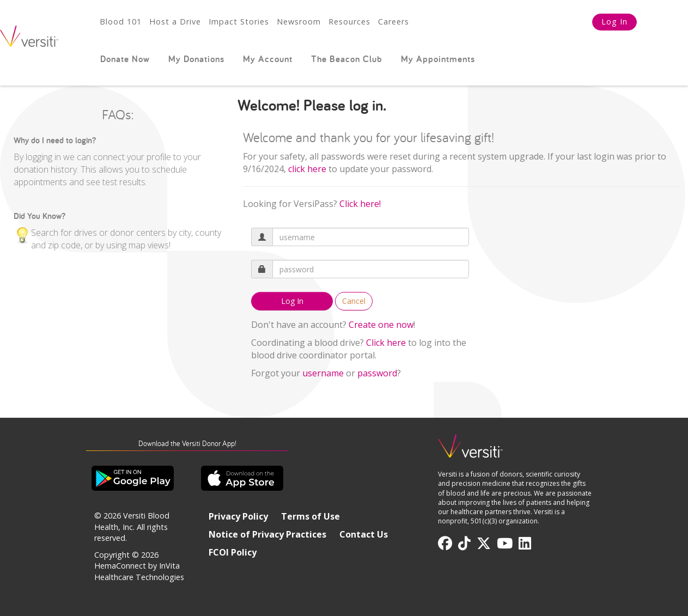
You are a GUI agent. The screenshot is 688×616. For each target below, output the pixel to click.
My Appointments (438, 59)
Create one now (381, 325)
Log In (614, 22)
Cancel (354, 301)
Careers (394, 22)
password (377, 373)
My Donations (196, 59)
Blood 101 (121, 22)
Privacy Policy (238, 516)
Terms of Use (310, 516)
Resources (349, 22)
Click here (386, 343)
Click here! (360, 204)
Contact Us (364, 534)
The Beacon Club (347, 59)
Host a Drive (175, 22)
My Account (268, 59)
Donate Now (125, 59)
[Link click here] (307, 169)
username (323, 373)
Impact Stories (239, 22)
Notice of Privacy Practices (267, 534)
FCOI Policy (233, 552)
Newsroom (299, 22)
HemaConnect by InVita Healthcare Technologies (139, 571)
